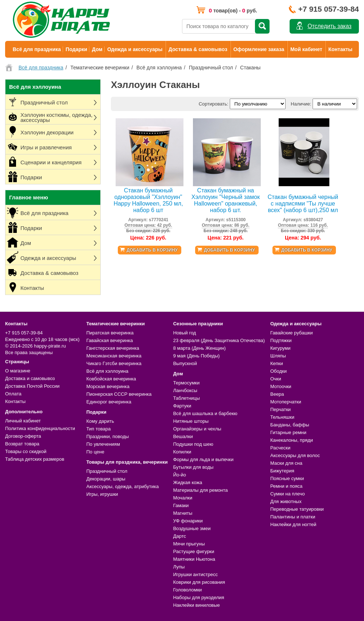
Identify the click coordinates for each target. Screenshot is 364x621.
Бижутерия (282, 471)
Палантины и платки (293, 517)
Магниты (183, 513)
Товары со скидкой (26, 451)
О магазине (18, 371)
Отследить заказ (329, 26)
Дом (97, 49)
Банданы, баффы (290, 425)
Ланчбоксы (185, 390)
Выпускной (185, 363)
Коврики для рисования (199, 582)
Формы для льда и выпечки (204, 459)
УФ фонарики (188, 521)
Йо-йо (180, 475)
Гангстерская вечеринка (113, 348)
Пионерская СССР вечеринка (119, 394)
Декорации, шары (106, 479)
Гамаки (181, 505)
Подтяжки (281, 340)
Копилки (182, 452)
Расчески (280, 448)
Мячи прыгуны (189, 544)
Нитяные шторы (191, 421)
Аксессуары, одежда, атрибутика (123, 486)
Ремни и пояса (286, 486)
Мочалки (183, 498)
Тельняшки (282, 417)
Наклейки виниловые (197, 605)
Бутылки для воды (193, 467)
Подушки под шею (193, 444)
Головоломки (188, 590)
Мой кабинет (306, 49)
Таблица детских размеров (35, 459)
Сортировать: (214, 104)
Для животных (286, 501)
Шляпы (278, 356)
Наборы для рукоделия (199, 597)
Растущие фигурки (194, 551)
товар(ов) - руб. (233, 10)
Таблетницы (187, 398)
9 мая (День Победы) (197, 356)
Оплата (13, 394)
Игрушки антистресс (195, 574)
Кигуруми (280, 348)
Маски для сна (286, 463)
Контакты (340, 49)
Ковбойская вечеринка (111, 379)
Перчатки (280, 409)
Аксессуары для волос (295, 455)
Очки (276, 379)
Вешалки (183, 436)
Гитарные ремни (288, 432)
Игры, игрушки (102, 494)
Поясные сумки (287, 478)
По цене (95, 452)
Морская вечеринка (108, 386)
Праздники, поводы (108, 436)
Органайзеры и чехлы (197, 429)
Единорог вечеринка (109, 402)
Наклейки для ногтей (293, 524)
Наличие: (301, 104)
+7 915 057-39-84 (329, 9)
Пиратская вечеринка (110, 333)
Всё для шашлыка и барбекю (205, 413)
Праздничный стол (107, 471)
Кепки (277, 363)
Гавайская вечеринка (110, 340)
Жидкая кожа (188, 482)
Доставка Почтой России (32, 386)
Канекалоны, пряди (292, 440)
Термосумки (187, 383)
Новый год (185, 333)
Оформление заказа (259, 49)
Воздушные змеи (192, 528)
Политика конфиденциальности (40, 428)
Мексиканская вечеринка (114, 356)
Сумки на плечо (288, 494)
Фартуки (182, 406)
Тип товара (99, 429)
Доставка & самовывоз (198, 49)
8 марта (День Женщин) (200, 348)
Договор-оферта (23, 436)
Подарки (76, 49)
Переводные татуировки (297, 509)
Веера (277, 394)
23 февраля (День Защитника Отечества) (219, 340)
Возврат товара (22, 444)
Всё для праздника (37, 49)
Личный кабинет (23, 421)
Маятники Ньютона (194, 559)
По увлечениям (103, 444)
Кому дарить (100, 421)
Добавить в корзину (152, 250)
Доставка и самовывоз (30, 378)
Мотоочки (281, 386)
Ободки (278, 371)
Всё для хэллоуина (107, 371)
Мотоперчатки (286, 402)
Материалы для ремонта (201, 490)
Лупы (179, 567)
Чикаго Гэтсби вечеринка (114, 363)
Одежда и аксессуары (135, 49)
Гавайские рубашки (292, 333)
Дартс (180, 536)
